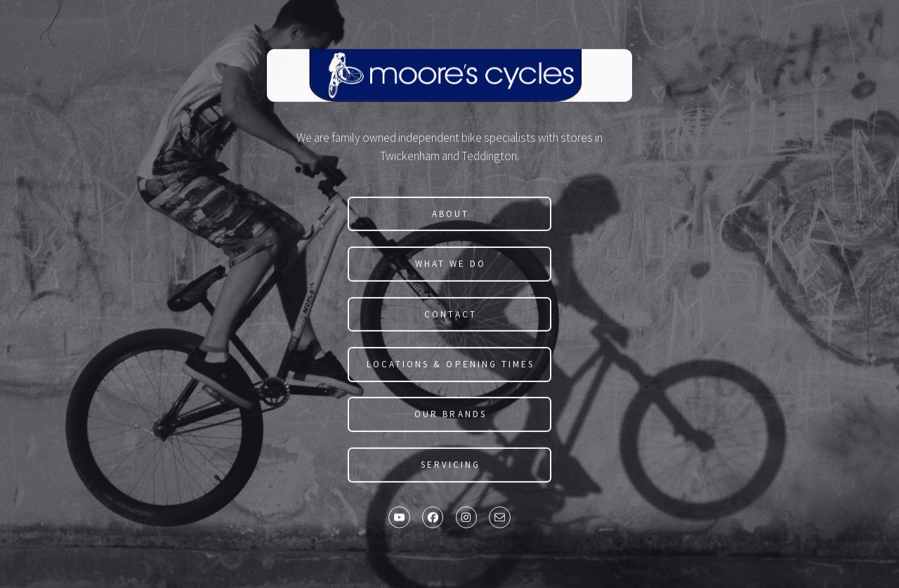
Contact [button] (450, 315)
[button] (399, 518)
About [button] (451, 215)
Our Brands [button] (450, 416)
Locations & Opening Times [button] (451, 365)
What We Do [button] (451, 264)
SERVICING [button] (451, 465)
